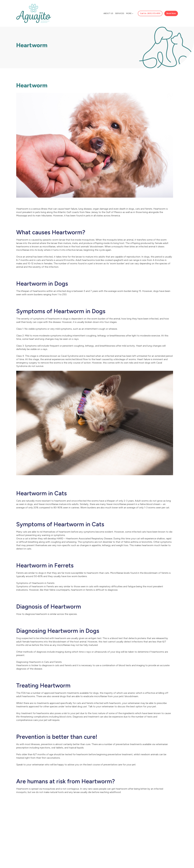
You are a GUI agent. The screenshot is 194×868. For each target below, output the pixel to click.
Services (120, 13)
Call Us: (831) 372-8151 (150, 13)
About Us (108, 13)
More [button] (130, 13)
